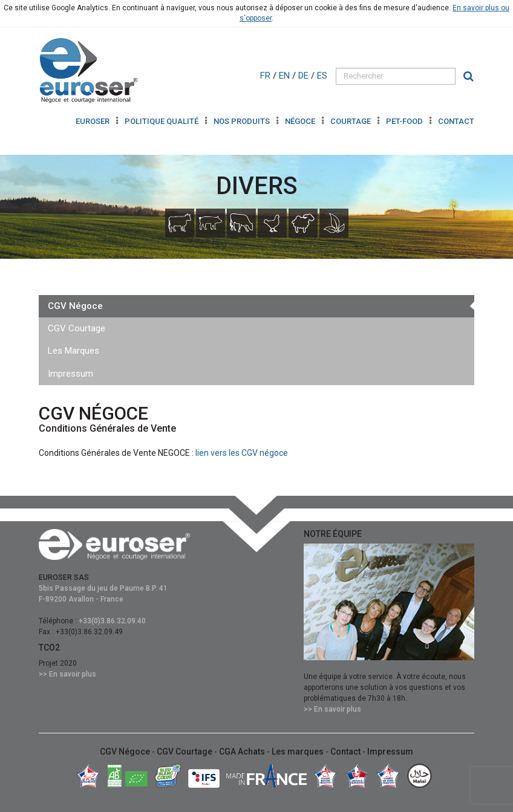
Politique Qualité (162, 121)
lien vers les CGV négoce (242, 453)
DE (305, 76)
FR (266, 76)
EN (286, 76)
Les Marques (74, 351)
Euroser (93, 121)
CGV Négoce (75, 306)
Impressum (70, 374)
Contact (456, 121)
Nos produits (243, 121)
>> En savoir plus (67, 674)
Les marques (299, 752)
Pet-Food (405, 121)
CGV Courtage (77, 328)
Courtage (351, 121)
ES (323, 76)
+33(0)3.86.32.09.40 (112, 621)
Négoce (301, 121)
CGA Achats (243, 752)
